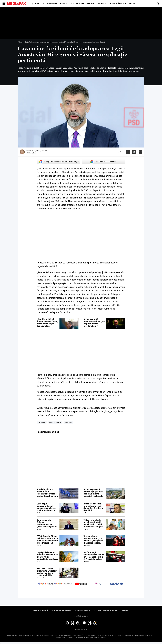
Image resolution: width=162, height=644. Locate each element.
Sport (132, 4)
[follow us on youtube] (81, 584)
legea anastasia (55, 422)
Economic (52, 4)
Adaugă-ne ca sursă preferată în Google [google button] (59, 162)
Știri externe (77, 4)
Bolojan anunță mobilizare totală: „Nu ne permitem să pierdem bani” (94, 323)
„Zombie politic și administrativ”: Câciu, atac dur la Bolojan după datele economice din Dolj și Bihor (47, 323)
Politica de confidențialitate (106, 610)
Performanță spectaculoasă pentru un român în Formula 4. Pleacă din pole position (94, 556)
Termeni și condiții (83, 610)
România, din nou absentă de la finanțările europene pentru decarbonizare (47, 493)
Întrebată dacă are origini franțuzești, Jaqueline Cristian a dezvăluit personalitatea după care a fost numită (93, 507)
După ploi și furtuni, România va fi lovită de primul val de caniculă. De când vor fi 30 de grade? (47, 556)
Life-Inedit (102, 4)
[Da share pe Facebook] (128, 152)
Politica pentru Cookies (61, 610)
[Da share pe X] (134, 152)
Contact (125, 610)
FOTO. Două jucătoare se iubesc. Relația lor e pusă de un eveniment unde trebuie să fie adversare (47, 540)
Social (91, 4)
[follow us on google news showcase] (63, 584)
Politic (64, 4)
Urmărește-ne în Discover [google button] (103, 162)
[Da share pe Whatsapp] (140, 152)
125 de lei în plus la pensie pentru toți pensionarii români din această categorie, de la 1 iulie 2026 (94, 523)
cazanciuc (42, 422)
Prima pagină (23, 42)
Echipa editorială (41, 610)
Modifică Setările (81, 616)
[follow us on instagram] (99, 584)
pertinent (68, 422)
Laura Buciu (31, 153)
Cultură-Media (118, 4)
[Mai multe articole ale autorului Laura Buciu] (22, 152)
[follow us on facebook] (116, 584)
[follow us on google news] (46, 584)
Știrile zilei (38, 4)
